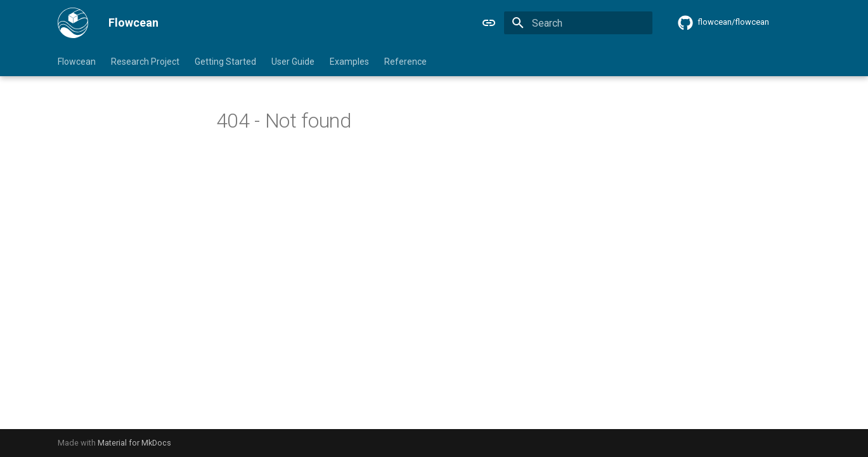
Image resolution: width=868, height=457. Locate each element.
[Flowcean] (73, 23)
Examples (349, 62)
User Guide (293, 62)
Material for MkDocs (134, 443)
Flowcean (77, 62)
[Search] (578, 23)
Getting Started (225, 62)
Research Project (145, 62)
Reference (405, 62)
